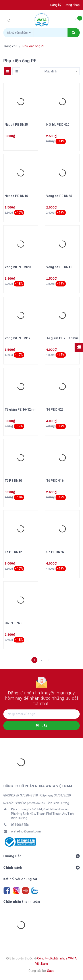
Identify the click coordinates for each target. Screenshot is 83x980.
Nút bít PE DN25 (16, 125)
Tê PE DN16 (55, 481)
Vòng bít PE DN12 (18, 338)
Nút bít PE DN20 (58, 125)
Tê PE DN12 (13, 552)
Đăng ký (42, 725)
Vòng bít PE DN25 (59, 196)
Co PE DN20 (14, 623)
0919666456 (20, 825)
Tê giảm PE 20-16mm (62, 338)
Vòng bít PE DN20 (18, 267)
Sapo (51, 971)
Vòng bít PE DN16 (59, 267)
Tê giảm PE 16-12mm (21, 409)
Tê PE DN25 (55, 409)
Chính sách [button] (41, 868)
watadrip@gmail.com (26, 831)
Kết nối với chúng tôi (20, 879)
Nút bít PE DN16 (16, 196)
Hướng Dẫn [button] (41, 856)
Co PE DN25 (55, 552)
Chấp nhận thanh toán (22, 902)
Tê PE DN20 (13, 481)
